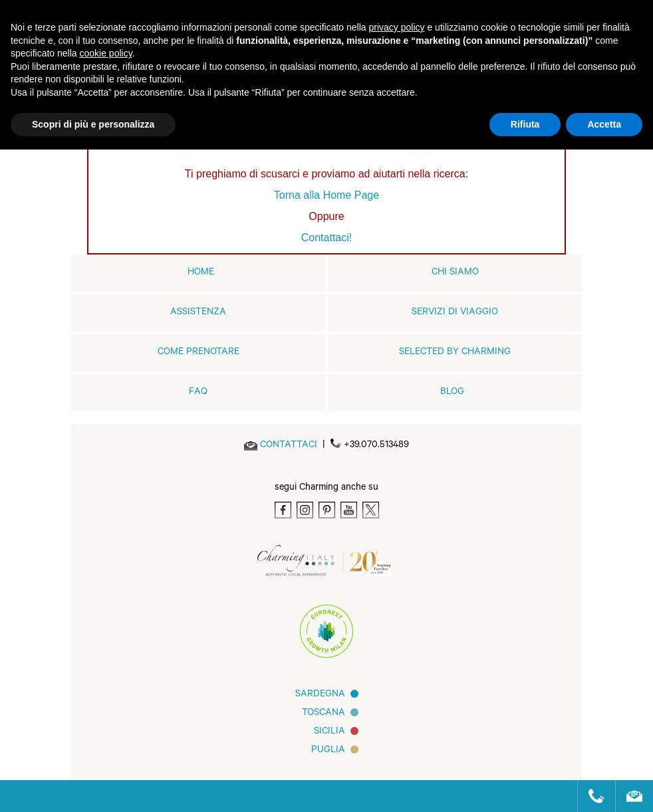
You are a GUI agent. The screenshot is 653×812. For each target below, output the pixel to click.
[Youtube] (349, 510)
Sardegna (320, 695)
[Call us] (591, 796)
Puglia (328, 751)
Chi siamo (455, 273)
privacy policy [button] (397, 27)
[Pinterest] (327, 510)
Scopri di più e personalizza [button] (93, 124)
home (201, 273)
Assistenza (198, 313)
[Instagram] (305, 510)
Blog (452, 393)
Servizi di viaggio (455, 313)
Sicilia (329, 732)
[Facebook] (283, 510)
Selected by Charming (455, 353)
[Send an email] (289, 446)
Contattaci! (326, 238)
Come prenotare (198, 353)
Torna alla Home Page (326, 195)
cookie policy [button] (106, 53)
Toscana (324, 714)
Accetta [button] (604, 124)
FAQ (198, 393)
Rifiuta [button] (525, 124)
